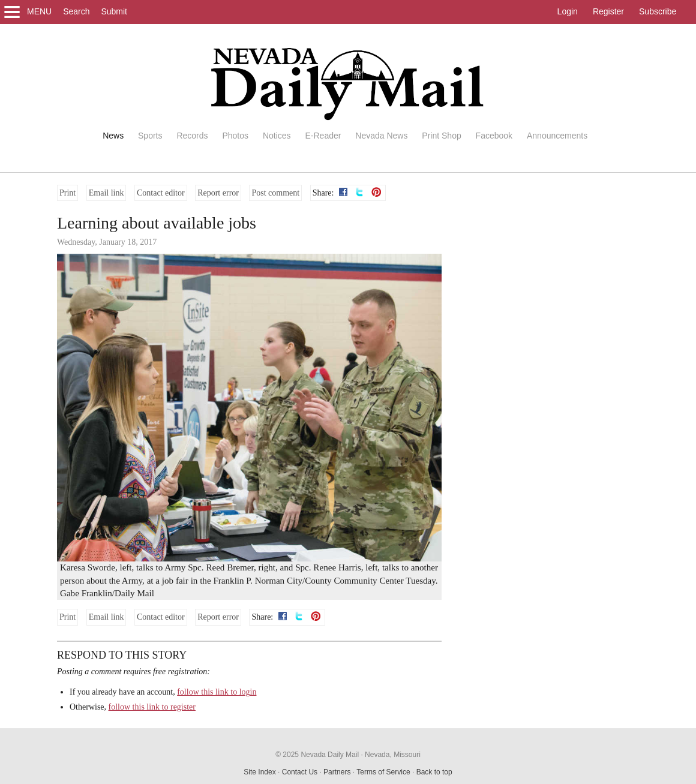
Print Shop (441, 136)
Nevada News (381, 136)
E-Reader (323, 136)
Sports (150, 136)
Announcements (557, 136)
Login (568, 11)
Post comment (275, 193)
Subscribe (658, 11)
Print (67, 193)
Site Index (259, 772)
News (113, 136)
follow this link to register (152, 707)
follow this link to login (217, 692)
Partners (337, 772)
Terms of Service (383, 772)
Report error (218, 193)
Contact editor (161, 193)
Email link (106, 193)
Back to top (434, 772)
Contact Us (300, 772)
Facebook (494, 136)
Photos (235, 136)
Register (608, 11)
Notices (277, 136)
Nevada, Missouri (393, 755)
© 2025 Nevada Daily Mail (317, 755)
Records (192, 136)
